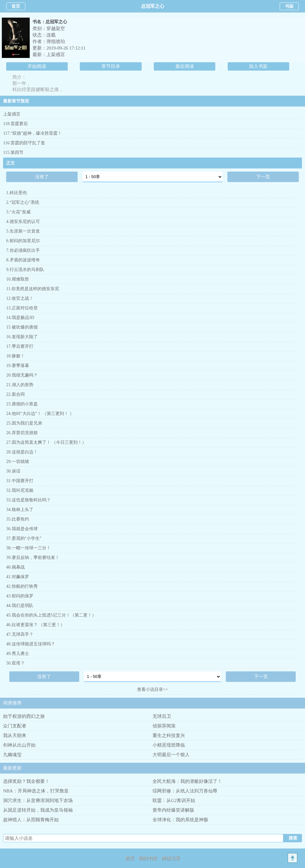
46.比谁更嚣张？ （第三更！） (35, 625)
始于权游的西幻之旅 (24, 716)
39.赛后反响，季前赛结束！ (33, 558)
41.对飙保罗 (18, 577)
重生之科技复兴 (169, 735)
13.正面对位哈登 (22, 308)
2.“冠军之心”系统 (23, 202)
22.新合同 (15, 394)
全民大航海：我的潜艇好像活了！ (187, 781)
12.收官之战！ (20, 298)
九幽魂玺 (12, 755)
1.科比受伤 (17, 193)
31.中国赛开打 (20, 481)
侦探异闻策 (164, 726)
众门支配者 (15, 726)
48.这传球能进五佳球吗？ (31, 644)
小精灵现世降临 (169, 745)
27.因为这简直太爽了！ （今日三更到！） (46, 442)
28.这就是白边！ (22, 452)
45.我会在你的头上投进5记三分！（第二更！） (51, 615)
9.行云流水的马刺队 (25, 270)
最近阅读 (185, 66)
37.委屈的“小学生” (24, 538)
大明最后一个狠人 (171, 755)
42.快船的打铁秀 (22, 586)
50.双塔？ (15, 663)
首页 (16, 6)
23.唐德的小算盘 (22, 404)
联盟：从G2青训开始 (174, 800)
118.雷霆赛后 (15, 124)
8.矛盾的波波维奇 (23, 260)
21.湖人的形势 (20, 385)
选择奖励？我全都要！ (26, 781)
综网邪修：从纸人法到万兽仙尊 (185, 791)
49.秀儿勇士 (18, 654)
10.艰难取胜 (18, 279)
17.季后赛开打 (20, 346)
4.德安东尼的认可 (23, 222)
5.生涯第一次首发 (23, 231)
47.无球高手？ (20, 634)
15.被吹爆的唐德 (22, 327)
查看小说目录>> (152, 689)
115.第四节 (13, 153)
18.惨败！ (15, 356)
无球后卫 (162, 716)
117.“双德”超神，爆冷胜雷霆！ (32, 133)
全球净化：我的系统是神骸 (180, 820)
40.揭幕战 (15, 567)
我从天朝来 (15, 735)
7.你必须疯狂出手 (23, 250)
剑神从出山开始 (19, 745)
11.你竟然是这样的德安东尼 (33, 289)
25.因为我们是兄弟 (24, 423)
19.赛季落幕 (18, 366)
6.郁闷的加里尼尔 (23, 241)
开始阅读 (37, 66)
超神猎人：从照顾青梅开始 (31, 820)
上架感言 (56, 55)
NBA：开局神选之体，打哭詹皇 (36, 791)
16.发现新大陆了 (22, 337)
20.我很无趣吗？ (22, 375)
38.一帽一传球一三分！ (28, 548)
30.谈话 (13, 471)
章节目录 (111, 66)
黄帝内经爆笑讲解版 (173, 810)
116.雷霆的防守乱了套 (24, 143)
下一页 (263, 177)
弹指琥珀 (56, 41)
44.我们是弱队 (20, 606)
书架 (289, 6)
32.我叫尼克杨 (20, 490)
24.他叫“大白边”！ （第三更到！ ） (40, 414)
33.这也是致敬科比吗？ (28, 500)
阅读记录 (171, 858)
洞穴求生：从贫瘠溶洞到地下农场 (38, 800)
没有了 (42, 177)
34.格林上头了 (20, 510)
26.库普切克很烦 (22, 433)
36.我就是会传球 (22, 529)
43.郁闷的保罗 (20, 596)
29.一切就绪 (18, 462)
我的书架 (148, 858)
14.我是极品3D (20, 318)
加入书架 (258, 66)
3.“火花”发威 (18, 212)
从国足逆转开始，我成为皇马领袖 (38, 810)
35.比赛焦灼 (18, 519)
